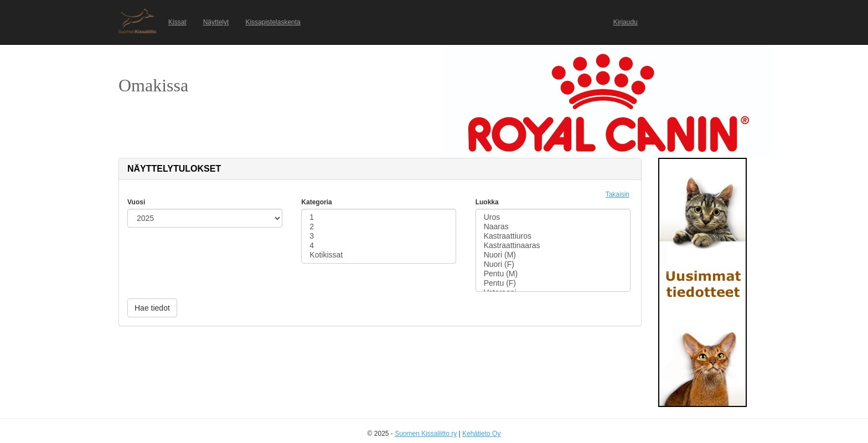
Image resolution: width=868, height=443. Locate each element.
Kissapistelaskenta (273, 22)
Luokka (487, 202)
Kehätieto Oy (481, 434)
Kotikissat (379, 255)
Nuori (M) (553, 255)
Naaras (553, 227)
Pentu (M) (553, 274)
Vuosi (136, 202)
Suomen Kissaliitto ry (426, 434)
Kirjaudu (626, 22)
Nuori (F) (553, 264)
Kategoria (316, 202)
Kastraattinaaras (553, 246)
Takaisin (618, 194)
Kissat (177, 22)
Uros (553, 217)
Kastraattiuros (553, 236)
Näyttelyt (216, 22)
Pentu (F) (553, 283)
